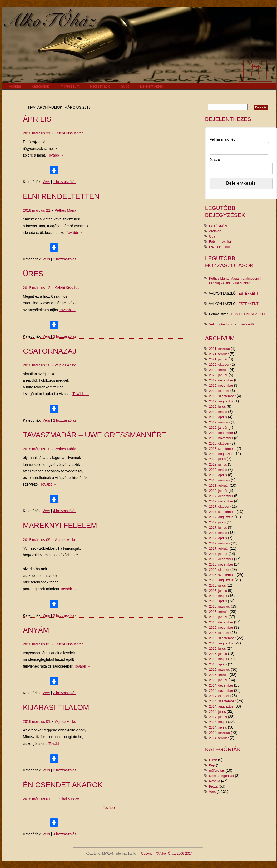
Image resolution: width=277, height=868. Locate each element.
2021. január (218, 359)
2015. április (218, 664)
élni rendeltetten (61, 196)
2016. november (221, 564)
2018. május (218, 470)
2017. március (219, 543)
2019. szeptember (222, 396)
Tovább (55, 155)
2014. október (219, 696)
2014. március (219, 733)
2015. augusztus (221, 643)
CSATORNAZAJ (50, 351)
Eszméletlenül (219, 247)
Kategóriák (40, 86)
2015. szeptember (222, 638)
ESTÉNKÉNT (219, 226)
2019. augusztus (221, 401)
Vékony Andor (219, 324)
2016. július (217, 586)
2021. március (219, 349)
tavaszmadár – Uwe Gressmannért (95, 435)
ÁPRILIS (37, 119)
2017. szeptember (222, 512)
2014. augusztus (221, 706)
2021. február (219, 354)
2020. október (219, 365)
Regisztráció (100, 86)
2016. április (218, 601)
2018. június (218, 465)
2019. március (219, 422)
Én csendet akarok (63, 785)
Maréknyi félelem (60, 525)
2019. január (218, 428)
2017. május (218, 533)
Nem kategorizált (222, 776)
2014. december (221, 685)
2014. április (218, 728)
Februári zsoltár (221, 242)
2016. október (219, 570)
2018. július (217, 459)
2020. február (219, 370)
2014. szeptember (222, 701)
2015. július (217, 649)
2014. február (219, 738)
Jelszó (215, 160)
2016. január (218, 617)
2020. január (218, 375)
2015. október (219, 633)
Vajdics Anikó (65, 365)
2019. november (221, 386)
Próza (213, 786)
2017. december (221, 496)
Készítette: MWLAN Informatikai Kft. (112, 854)
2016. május (218, 596)
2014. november (221, 691)
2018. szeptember (222, 449)
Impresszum (70, 86)
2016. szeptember (222, 575)
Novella (215, 781)
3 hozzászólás (65, 259)
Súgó (125, 86)
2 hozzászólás (65, 420)
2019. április (218, 417)
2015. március (219, 670)
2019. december (221, 380)
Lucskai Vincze (67, 799)
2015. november (221, 628)
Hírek (213, 760)
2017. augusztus (221, 517)
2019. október (219, 391)
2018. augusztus (221, 454)
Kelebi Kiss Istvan (69, 133)
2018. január (218, 491)
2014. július (217, 712)
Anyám (36, 630)
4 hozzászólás (65, 511)
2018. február (219, 486)
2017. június (218, 528)
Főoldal (15, 86)
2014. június (218, 717)
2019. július (217, 407)
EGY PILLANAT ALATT (248, 314)
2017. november (221, 501)
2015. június (218, 654)
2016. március (219, 607)
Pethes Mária (65, 210)
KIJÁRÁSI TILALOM (56, 707)
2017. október (219, 507)
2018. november (221, 438)
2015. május (218, 659)
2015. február (219, 675)
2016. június (218, 591)
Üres (33, 274)
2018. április (218, 475)
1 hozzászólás (65, 182)
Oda (212, 236)
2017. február (219, 549)
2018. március (219, 480)
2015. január (218, 680)
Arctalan (215, 231)
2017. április (218, 538)
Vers (46, 182)
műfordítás (217, 771)
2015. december (221, 622)
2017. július (217, 522)
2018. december (221, 433)
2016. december (221, 559)
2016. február (219, 612)
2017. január (218, 554)
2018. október (219, 443)
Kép (212, 765)
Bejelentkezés (152, 86)
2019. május (218, 412)
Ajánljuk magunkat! (236, 283)
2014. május (218, 722)
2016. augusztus (221, 580)
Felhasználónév (222, 139)
